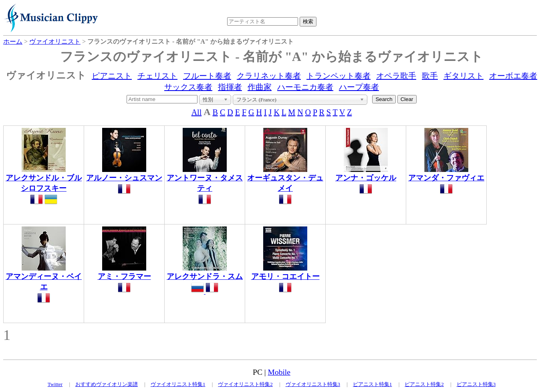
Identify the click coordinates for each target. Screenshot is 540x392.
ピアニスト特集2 (424, 384)
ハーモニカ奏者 (305, 87)
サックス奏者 (188, 87)
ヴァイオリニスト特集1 (178, 384)
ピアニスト (112, 76)
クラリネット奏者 (269, 76)
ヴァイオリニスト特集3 (313, 384)
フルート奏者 (207, 76)
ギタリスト (463, 76)
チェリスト (157, 76)
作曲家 (260, 87)
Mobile (279, 372)
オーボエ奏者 (513, 76)
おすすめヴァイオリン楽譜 (107, 384)
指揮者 (230, 87)
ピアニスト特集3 (476, 384)
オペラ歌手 (396, 76)
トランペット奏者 (339, 76)
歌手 (430, 76)
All (197, 112)
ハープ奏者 (359, 87)
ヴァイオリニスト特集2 (245, 384)
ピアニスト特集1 (373, 384)
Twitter (55, 384)
